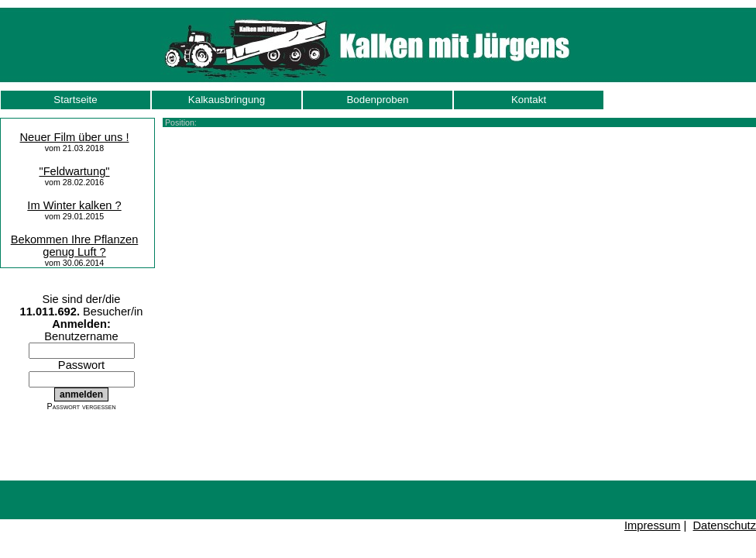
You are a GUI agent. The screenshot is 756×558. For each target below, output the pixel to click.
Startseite (75, 100)
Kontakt (529, 100)
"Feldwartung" (74, 171)
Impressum (652, 525)
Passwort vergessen (82, 406)
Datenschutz (725, 525)
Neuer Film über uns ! (75, 137)
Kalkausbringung (227, 100)
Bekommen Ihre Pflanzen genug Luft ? (75, 246)
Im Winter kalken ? (74, 205)
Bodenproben (377, 100)
